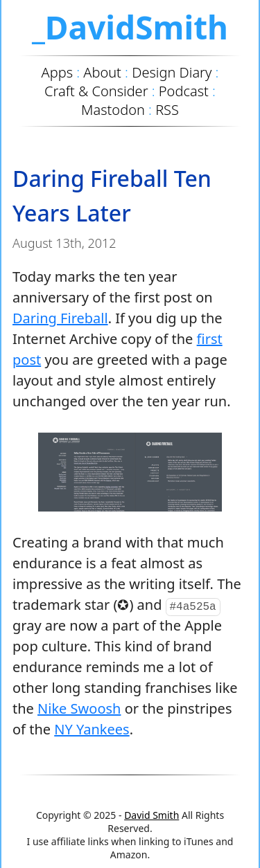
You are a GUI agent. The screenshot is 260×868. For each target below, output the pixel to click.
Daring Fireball (60, 318)
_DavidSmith (130, 27)
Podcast (184, 91)
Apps (57, 72)
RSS (167, 110)
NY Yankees (92, 729)
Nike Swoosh (79, 708)
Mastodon (113, 110)
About (102, 72)
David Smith (151, 815)
